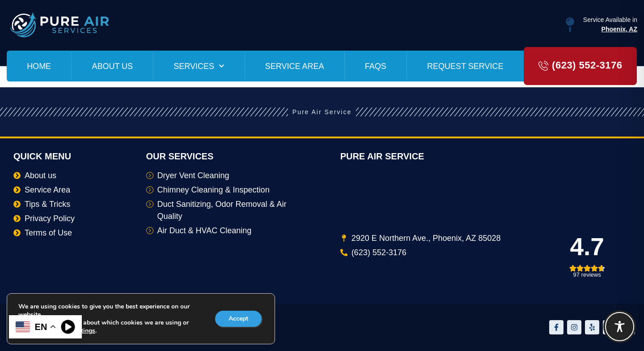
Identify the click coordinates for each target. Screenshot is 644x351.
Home (39, 66)
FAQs (376, 66)
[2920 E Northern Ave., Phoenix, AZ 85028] (485, 201)
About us (112, 66)
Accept (238, 319)
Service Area (295, 66)
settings (84, 331)
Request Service (465, 66)
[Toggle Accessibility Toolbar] (620, 327)
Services (199, 66)
